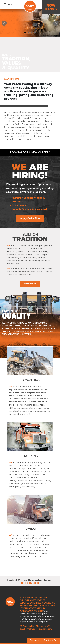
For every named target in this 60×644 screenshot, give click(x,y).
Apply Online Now (30, 218)
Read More (30, 284)
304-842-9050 (30, 583)
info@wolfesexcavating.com (39, 629)
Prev (4, 23)
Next (56, 23)
